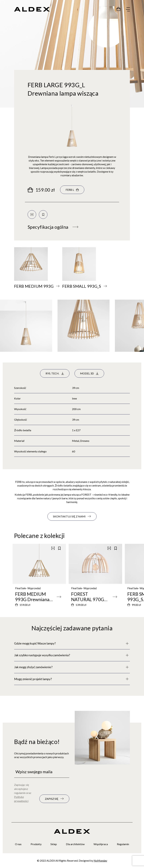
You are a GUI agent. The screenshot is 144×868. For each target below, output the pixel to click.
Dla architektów (75, 844)
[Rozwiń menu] (128, 9)
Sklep (54, 844)
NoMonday (100, 861)
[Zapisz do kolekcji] (43, 215)
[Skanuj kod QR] (32, 215)
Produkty (36, 844)
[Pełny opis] (72, 643)
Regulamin (123, 844)
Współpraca (101, 844)
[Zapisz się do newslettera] (54, 799)
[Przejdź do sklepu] (118, 9)
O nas (18, 844)
